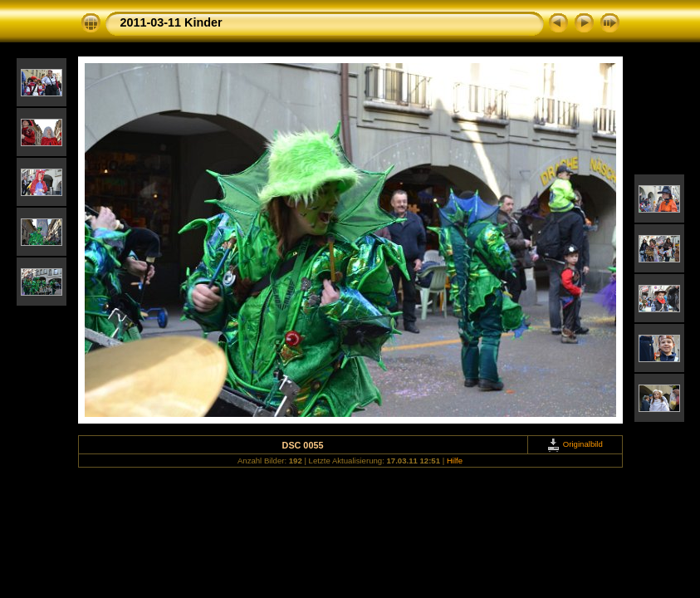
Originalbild (575, 444)
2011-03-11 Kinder (171, 22)
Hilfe (455, 461)
